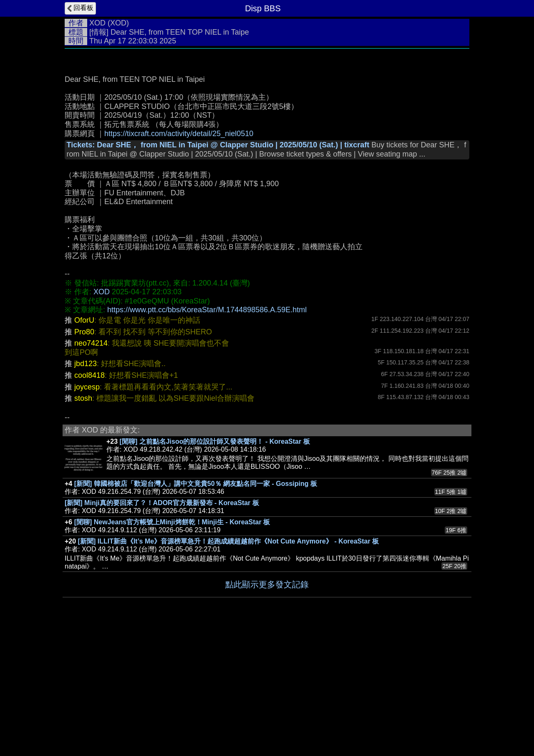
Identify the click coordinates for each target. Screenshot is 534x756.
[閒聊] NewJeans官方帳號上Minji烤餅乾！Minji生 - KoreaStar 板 (172, 647)
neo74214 (91, 468)
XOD (97, 23)
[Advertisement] (267, 116)
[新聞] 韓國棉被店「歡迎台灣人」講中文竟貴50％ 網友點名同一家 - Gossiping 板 (196, 609)
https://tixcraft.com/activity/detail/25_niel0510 (179, 259)
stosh (83, 523)
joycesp (87, 512)
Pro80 (84, 457)
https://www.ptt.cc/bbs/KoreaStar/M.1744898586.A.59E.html (207, 435)
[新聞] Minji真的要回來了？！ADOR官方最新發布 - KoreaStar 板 (162, 628)
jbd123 (86, 489)
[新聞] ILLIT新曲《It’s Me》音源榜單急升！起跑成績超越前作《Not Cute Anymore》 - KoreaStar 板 (229, 666)
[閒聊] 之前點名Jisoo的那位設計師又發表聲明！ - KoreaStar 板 (215, 567)
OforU (84, 445)
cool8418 (89, 501)
